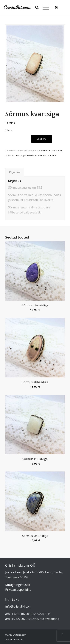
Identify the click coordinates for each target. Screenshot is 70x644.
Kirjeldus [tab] (15, 172)
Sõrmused (46, 150)
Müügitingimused (18, 585)
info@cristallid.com (18, 606)
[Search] (35, 7)
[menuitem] (35, 7)
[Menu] (44, 7)
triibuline (51, 155)
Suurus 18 (57, 150)
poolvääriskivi (30, 155)
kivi (13, 155)
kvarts (19, 155)
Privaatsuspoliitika (18, 590)
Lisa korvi (42, 139)
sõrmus (42, 155)
